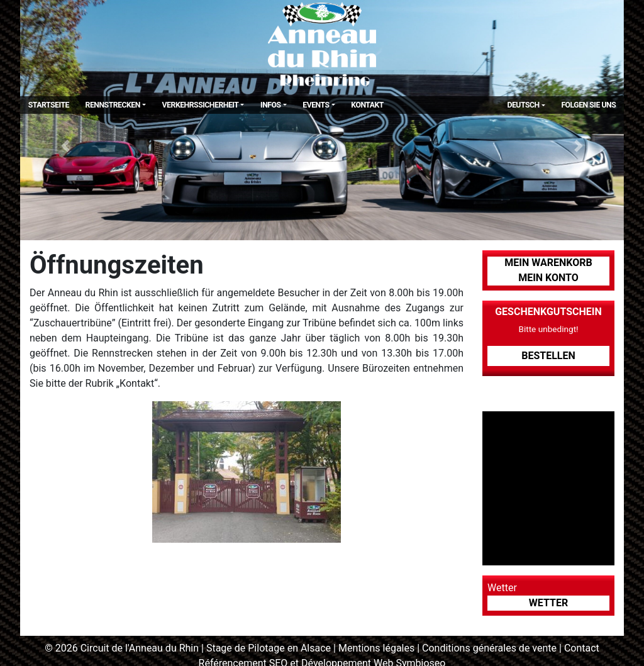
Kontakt (367, 105)
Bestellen (548, 356)
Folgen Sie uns (588, 105)
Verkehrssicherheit (201, 105)
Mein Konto (548, 278)
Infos (271, 105)
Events (316, 105)
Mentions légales (376, 648)
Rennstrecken (113, 105)
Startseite (49, 105)
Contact (582, 648)
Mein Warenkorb (548, 263)
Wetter (548, 603)
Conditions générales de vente (489, 648)
